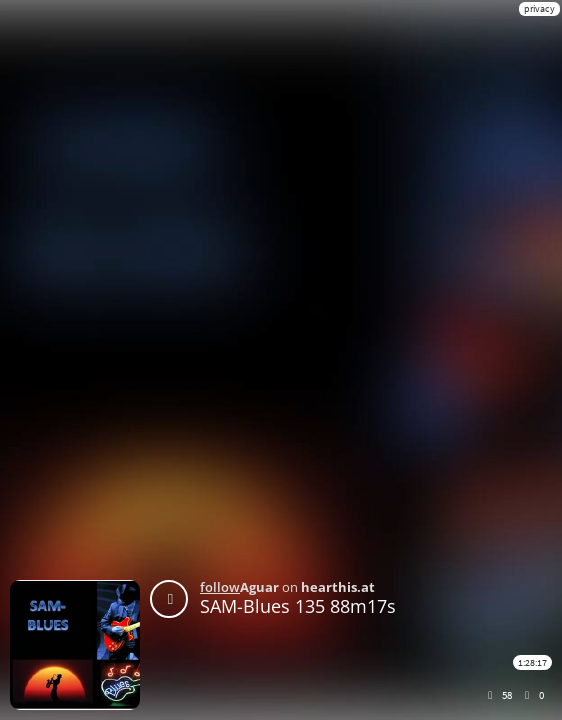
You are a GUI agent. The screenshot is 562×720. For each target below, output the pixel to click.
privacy (539, 8)
